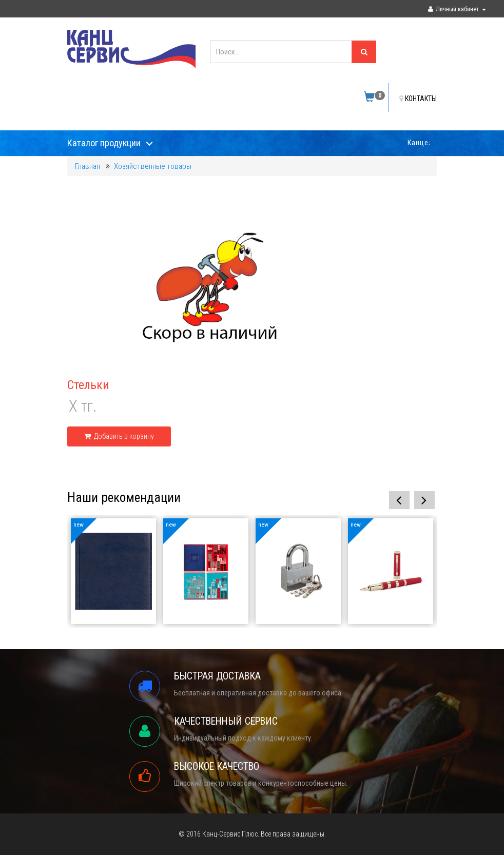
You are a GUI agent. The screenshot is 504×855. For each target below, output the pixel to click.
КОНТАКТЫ (418, 99)
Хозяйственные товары (153, 166)
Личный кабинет (457, 9)
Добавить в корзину (119, 436)
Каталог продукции (104, 143)
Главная (88, 166)
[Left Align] (364, 52)
